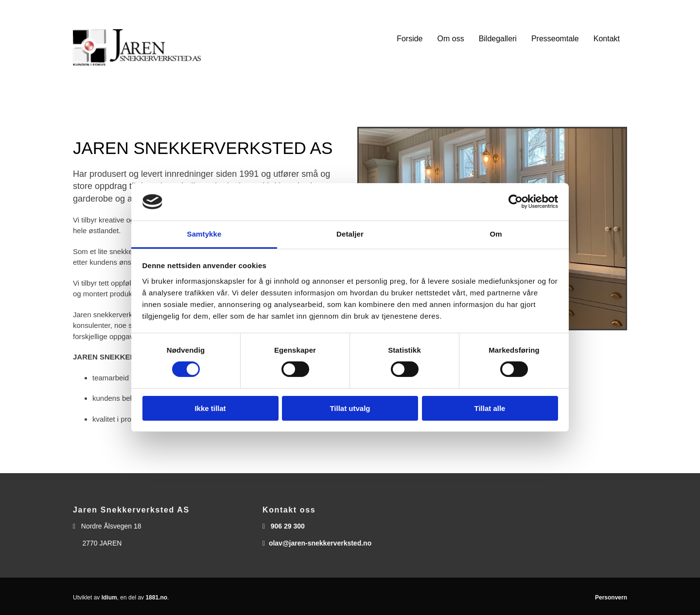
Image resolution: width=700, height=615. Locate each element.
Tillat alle (490, 408)
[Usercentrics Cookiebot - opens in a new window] (516, 202)
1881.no (156, 598)
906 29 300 (288, 526)
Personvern (611, 598)
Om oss (451, 39)
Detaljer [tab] (350, 234)
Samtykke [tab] (204, 234)
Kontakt (607, 39)
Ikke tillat (210, 408)
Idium (109, 598)
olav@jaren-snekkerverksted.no (320, 543)
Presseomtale (555, 39)
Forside (410, 39)
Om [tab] (496, 234)
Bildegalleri (498, 39)
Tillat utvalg (350, 408)
